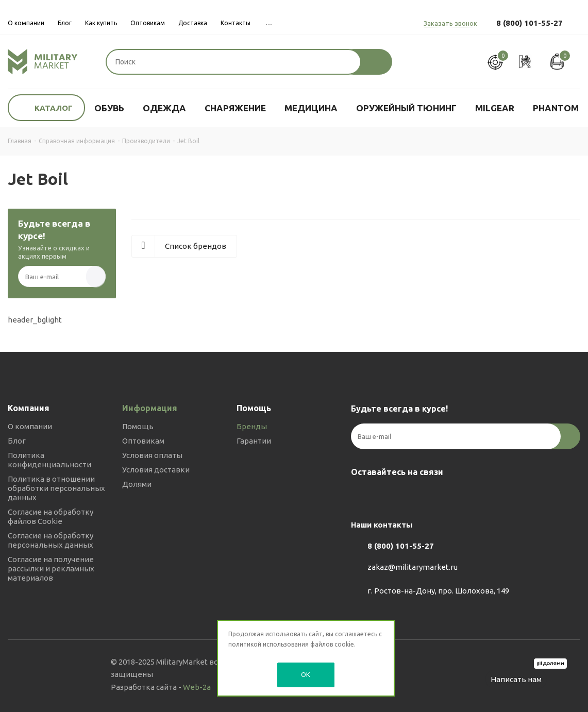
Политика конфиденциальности (49, 460)
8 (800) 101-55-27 (530, 23)
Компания (29, 408)
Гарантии (254, 441)
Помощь (138, 426)
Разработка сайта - (161, 687)
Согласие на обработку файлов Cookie (51, 516)
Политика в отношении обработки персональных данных (56, 488)
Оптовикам (143, 441)
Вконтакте (361, 496)
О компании (30, 426)
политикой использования (268, 644)
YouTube (413, 496)
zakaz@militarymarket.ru (413, 567)
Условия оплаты (152, 455)
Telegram (387, 496)
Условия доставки (156, 470)
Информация (150, 408)
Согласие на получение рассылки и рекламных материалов (51, 569)
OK (306, 674)
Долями (137, 484)
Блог (17, 441)
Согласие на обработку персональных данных (51, 540)
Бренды (252, 426)
